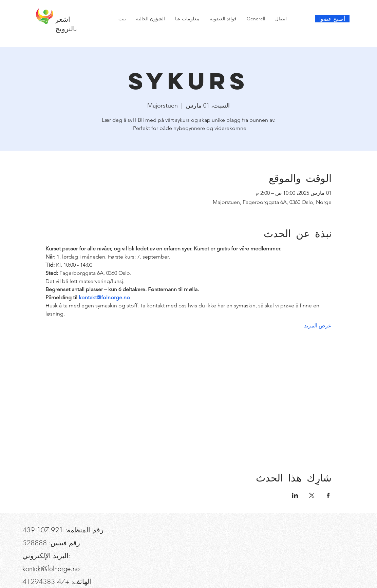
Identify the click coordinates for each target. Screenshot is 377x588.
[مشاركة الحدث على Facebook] (328, 495)
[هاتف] (33, 7)
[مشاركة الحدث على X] (312, 495)
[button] (60, 7)
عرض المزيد (318, 326)
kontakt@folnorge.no (51, 568)
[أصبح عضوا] (332, 19)
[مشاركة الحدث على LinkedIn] (295, 495)
